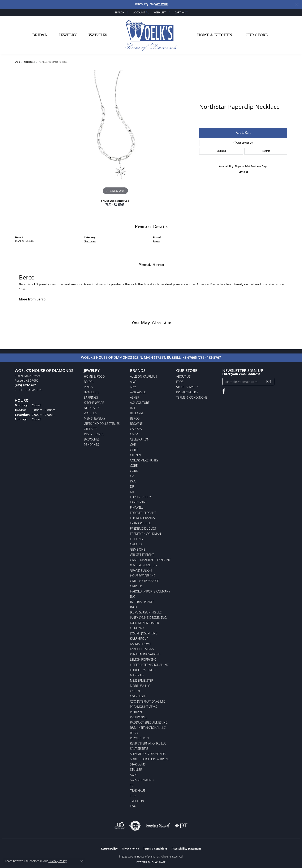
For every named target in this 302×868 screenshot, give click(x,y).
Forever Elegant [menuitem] (143, 513)
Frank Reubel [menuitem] (140, 523)
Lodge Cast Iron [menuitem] (143, 670)
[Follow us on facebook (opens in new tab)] (224, 391)
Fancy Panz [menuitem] (139, 502)
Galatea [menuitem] (136, 544)
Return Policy (109, 849)
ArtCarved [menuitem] (138, 392)
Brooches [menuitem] (92, 439)
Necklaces (29, 62)
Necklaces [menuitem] (92, 408)
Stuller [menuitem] (136, 770)
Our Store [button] (257, 35)
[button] (121, 12)
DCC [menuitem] (133, 481)
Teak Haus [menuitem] (138, 791)
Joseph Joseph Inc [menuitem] (144, 633)
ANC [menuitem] (133, 382)
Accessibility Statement (186, 849)
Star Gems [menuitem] (138, 764)
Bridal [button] (40, 35)
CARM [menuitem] (134, 434)
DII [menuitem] (132, 492)
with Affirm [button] (162, 4)
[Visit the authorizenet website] (135, 826)
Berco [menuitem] (135, 418)
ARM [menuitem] (133, 387)
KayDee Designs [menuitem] (142, 649)
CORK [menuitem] (134, 471)
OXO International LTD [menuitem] (148, 701)
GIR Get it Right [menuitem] (142, 555)
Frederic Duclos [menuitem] (143, 528)
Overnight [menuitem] (138, 696)
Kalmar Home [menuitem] (141, 644)
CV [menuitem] (132, 476)
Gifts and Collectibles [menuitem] (102, 424)
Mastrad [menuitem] (137, 675)
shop (17, 62)
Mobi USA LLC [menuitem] (140, 686)
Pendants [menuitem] (91, 445)
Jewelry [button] (68, 35)
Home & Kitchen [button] (215, 35)
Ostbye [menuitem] (135, 691)
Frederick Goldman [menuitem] (145, 534)
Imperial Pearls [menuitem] (142, 602)
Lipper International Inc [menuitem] (149, 665)
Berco (157, 241)
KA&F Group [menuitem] (139, 639)
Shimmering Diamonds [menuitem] (148, 754)
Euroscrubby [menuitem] (141, 497)
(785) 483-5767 (114, 205)
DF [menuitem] (132, 487)
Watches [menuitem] (90, 413)
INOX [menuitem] (134, 607)
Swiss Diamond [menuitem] (142, 780)
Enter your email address (241, 374)
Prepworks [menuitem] (139, 717)
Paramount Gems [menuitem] (143, 707)
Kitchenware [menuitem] (94, 403)
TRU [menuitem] (133, 796)
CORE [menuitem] (134, 466)
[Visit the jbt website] (181, 826)
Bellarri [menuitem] (137, 413)
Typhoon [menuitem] (137, 801)
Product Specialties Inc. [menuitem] (149, 722)
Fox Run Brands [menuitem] (142, 518)
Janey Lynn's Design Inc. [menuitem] (148, 618)
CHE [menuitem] (133, 445)
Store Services (188, 387)
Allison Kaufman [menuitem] (143, 376)
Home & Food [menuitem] (94, 376)
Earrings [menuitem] (91, 397)
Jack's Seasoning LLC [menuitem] (146, 612)
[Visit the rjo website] (120, 826)
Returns (266, 151)
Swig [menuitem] (134, 775)
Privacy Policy (187, 392)
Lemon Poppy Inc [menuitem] (143, 659)
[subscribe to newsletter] (269, 382)
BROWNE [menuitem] (136, 424)
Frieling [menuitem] (136, 539)
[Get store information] (28, 390)
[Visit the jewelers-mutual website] (158, 826)
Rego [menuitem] (134, 733)
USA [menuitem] (133, 806)
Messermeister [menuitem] (142, 680)
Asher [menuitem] (135, 397)
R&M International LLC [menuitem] (148, 728)
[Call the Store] (25, 385)
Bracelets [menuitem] (92, 392)
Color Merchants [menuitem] (144, 460)
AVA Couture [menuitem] (140, 403)
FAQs (180, 382)
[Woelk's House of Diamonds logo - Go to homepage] (151, 35)
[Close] (297, 5)
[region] (115, 133)
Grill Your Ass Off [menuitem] (144, 581)
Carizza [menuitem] (136, 429)
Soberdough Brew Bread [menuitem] (150, 759)
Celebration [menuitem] (140, 439)
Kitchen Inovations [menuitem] (145, 654)
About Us (183, 376)
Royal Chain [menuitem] (139, 738)
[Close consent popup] (82, 861)
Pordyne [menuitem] (137, 712)
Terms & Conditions (192, 397)
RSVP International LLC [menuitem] (148, 743)
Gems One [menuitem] (138, 549)
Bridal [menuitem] (89, 382)
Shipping (221, 151)
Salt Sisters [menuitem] (139, 749)
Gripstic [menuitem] (136, 586)
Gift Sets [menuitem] (91, 429)
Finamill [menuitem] (137, 507)
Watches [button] (98, 35)
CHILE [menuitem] (134, 450)
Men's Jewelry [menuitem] (95, 418)
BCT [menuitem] (133, 408)
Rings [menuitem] (88, 387)
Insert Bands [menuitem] (94, 434)
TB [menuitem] (132, 785)
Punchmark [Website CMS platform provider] (159, 862)
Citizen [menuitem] (135, 455)
